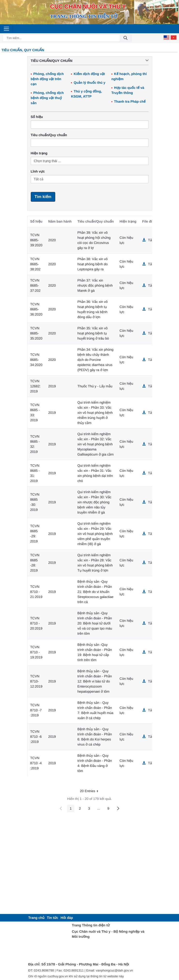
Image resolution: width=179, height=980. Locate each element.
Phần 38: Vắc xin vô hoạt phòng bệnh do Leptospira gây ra (93, 264)
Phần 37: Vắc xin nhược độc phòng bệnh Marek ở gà (95, 285)
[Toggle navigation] (6, 29)
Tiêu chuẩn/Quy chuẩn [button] (90, 61)
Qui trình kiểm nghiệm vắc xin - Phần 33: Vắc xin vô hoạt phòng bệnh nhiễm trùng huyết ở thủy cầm (95, 413)
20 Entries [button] (91, 792)
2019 (52, 386)
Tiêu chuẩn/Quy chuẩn (49, 135)
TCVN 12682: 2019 (35, 386)
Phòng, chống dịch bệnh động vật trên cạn (47, 79)
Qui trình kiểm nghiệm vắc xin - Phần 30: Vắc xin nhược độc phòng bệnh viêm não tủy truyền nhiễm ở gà (94, 502)
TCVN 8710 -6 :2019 (36, 737)
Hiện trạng (39, 153)
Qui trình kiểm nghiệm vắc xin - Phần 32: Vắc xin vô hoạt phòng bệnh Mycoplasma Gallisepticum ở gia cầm (96, 444)
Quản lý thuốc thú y (89, 83)
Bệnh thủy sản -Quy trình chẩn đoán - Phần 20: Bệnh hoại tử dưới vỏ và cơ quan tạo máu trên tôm (95, 623)
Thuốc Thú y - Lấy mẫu (95, 386)
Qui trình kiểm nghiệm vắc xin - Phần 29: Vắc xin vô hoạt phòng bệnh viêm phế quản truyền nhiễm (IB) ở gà (95, 534)
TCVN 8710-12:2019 (36, 681)
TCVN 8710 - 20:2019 (36, 623)
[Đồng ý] (125, 38)
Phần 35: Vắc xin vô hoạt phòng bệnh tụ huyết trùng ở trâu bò (93, 333)
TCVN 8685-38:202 (35, 264)
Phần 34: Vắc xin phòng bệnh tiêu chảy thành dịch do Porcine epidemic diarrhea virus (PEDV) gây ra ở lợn (96, 360)
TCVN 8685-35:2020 (36, 333)
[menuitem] (36, 918)
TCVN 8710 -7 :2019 (36, 710)
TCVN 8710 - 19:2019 (36, 652)
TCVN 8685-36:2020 (36, 309)
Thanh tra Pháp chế (130, 101)
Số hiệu (37, 117)
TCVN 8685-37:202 (35, 285)
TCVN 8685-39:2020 (36, 240)
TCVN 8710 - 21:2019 (36, 592)
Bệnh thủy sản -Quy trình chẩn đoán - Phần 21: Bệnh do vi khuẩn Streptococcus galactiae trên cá (96, 592)
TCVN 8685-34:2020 (36, 360)
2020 (52, 240)
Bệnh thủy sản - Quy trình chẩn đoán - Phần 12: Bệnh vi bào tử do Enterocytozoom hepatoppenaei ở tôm (95, 681)
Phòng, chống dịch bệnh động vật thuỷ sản (47, 98)
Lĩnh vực (38, 171)
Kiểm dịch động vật (89, 74)
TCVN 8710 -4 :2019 (36, 763)
